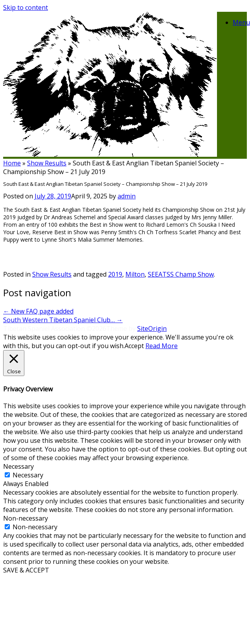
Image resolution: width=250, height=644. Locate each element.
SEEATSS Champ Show (181, 274)
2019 (115, 274)
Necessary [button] (18, 466)
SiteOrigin (152, 328)
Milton (135, 274)
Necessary (28, 475)
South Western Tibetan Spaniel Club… (63, 320)
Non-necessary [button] (26, 518)
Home (12, 163)
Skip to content (26, 7)
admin (127, 196)
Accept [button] (134, 346)
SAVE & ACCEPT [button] (26, 570)
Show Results (47, 163)
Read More (162, 346)
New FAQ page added (38, 311)
